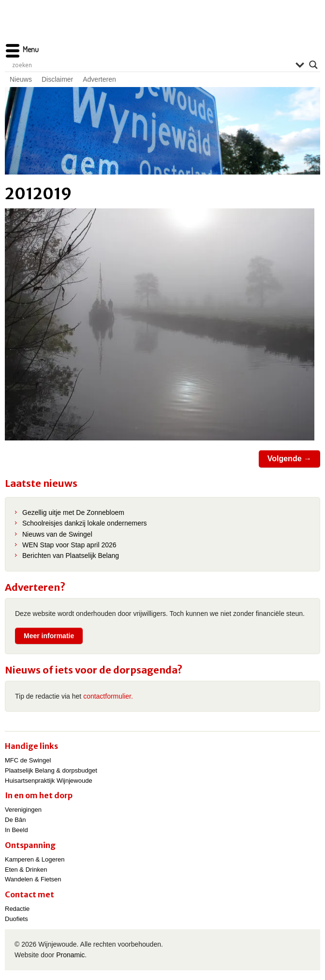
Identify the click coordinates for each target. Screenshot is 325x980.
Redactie (17, 909)
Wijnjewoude (162, 27)
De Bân (15, 820)
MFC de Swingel (28, 760)
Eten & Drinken (26, 870)
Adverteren (99, 79)
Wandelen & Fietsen (33, 879)
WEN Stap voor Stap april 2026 (69, 545)
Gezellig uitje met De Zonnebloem (73, 512)
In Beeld (16, 830)
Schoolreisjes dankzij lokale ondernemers (85, 523)
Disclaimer (57, 79)
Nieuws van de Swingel (57, 534)
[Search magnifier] (313, 65)
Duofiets (16, 919)
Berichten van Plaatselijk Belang (71, 556)
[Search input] (151, 65)
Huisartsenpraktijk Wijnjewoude (49, 781)
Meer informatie (49, 636)
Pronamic (70, 955)
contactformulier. (108, 696)
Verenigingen (23, 810)
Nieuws (21, 79)
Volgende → (289, 459)
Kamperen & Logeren (35, 859)
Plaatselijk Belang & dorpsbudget (51, 770)
